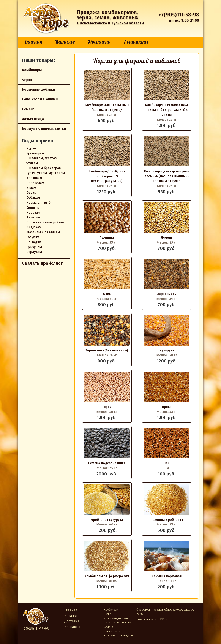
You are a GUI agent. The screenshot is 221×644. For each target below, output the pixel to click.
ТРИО (163, 619)
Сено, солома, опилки (40, 99)
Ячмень (167, 237)
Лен (167, 463)
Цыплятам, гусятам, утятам (42, 160)
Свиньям (33, 207)
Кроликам (34, 178)
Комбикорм (32, 70)
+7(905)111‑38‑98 (179, 14)
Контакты (136, 42)
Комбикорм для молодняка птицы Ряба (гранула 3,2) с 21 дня (167, 110)
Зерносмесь (167, 294)
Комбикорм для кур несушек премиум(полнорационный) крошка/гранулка (167, 176)
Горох (107, 407)
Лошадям (34, 242)
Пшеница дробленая (167, 519)
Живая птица (33, 119)
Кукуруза (167, 350)
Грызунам (34, 247)
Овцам (32, 192)
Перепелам (35, 183)
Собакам (33, 197)
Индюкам (34, 227)
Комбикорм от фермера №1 (107, 576)
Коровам (33, 212)
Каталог (65, 42)
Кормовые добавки (39, 89)
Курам (31, 148)
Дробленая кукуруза (107, 519)
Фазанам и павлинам (43, 232)
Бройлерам (35, 153)
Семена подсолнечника (107, 463)
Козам (31, 188)
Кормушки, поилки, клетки (44, 128)
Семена (28, 109)
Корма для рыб (38, 202)
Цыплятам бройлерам (44, 168)
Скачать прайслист (42, 263)
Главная (33, 42)
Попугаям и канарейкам (45, 222)
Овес (107, 294)
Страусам (34, 252)
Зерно (27, 80)
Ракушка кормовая (167, 576)
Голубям (33, 237)
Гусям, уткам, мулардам (46, 173)
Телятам (33, 217)
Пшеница (107, 237)
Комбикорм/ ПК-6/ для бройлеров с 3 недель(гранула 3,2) (107, 176)
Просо (167, 407)
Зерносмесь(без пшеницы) (107, 350)
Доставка (99, 42)
